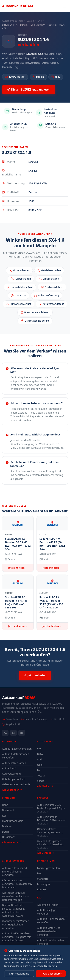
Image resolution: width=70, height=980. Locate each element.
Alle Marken (45, 786)
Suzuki (30, 21)
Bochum (7, 826)
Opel (40, 765)
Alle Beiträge (46, 853)
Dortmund (8, 810)
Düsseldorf (8, 837)
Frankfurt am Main (13, 821)
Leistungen (44, 884)
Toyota (41, 776)
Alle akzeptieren (51, 974)
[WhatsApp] (13, 733)
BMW (40, 754)
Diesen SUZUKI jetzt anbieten (29, 90)
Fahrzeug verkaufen (49, 868)
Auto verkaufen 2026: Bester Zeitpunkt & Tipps (51, 806)
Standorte (43, 879)
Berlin (5, 832)
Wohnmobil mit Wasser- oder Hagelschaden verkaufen (16, 924)
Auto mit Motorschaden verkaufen (16, 756)
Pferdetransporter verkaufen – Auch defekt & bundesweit (17, 884)
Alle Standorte (11, 842)
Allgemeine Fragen (48, 905)
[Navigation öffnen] (64, 6)
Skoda (41, 781)
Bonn (5, 805)
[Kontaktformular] (22, 733)
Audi (40, 759)
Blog (40, 873)
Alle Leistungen (12, 790)
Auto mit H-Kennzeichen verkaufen (51, 921)
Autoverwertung (11, 774)
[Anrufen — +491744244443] (5, 733)
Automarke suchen (12, 21)
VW (39, 749)
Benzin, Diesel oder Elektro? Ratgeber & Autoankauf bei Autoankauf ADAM (13, 910)
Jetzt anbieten (35, 675)
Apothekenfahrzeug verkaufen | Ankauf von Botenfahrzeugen (16, 896)
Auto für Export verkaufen (17, 749)
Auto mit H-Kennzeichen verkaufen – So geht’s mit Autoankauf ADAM (16, 937)
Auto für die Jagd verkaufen (47, 912)
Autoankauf (18, 6)
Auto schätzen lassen (14, 763)
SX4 (40, 21)
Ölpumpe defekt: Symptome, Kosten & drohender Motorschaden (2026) (52, 831)
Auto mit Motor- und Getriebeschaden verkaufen (49, 931)
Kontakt (42, 889)
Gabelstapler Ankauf (14, 779)
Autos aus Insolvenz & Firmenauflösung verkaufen (15, 872)
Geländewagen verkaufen (17, 784)
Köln (5, 816)
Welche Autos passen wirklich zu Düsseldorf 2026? (50, 843)
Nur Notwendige (19, 974)
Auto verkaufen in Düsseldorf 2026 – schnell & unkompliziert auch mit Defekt (52, 818)
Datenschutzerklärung (45, 966)
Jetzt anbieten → (18, 568)
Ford (40, 770)
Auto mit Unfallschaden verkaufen (51, 942)
